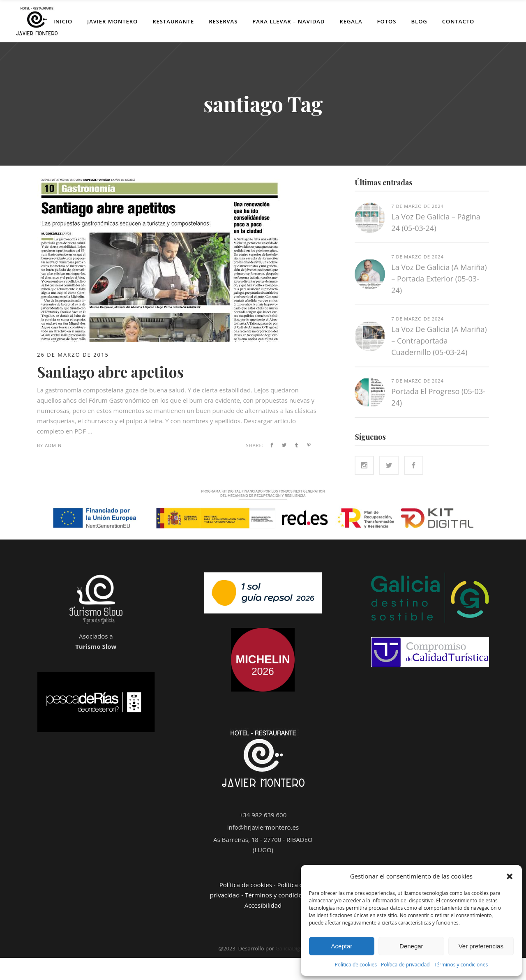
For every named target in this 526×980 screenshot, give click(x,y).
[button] (510, 876)
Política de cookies (356, 965)
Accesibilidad (263, 905)
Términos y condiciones (461, 965)
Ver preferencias (481, 946)
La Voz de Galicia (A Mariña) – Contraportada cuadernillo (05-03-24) (439, 341)
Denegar (411, 946)
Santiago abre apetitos (110, 372)
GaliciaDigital (291, 948)
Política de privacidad (405, 965)
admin (53, 445)
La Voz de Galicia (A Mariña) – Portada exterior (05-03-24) (439, 279)
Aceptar (342, 946)
